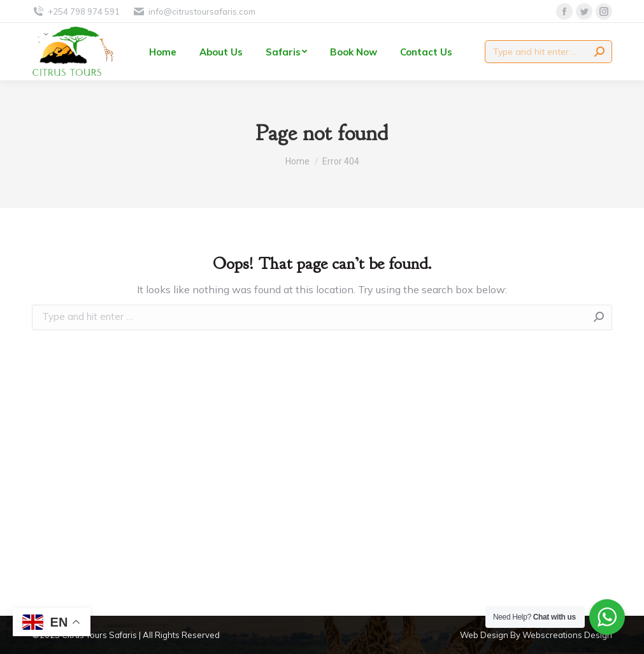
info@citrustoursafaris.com (194, 12)
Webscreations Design (567, 635)
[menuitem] (163, 52)
